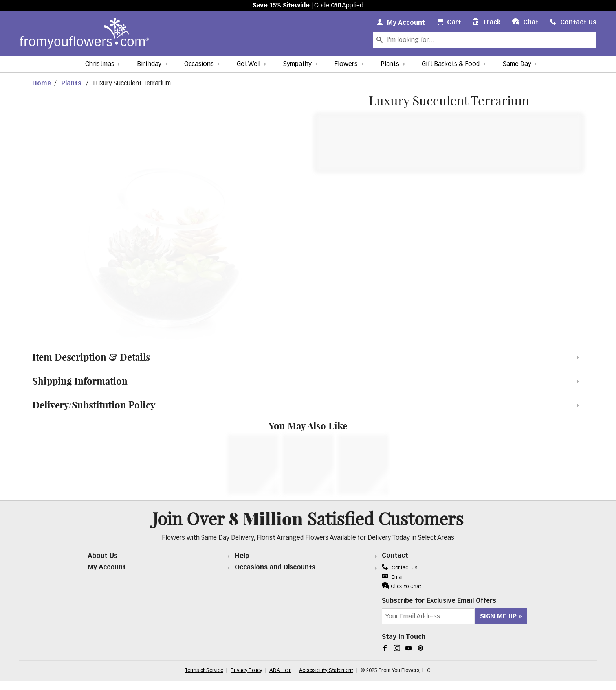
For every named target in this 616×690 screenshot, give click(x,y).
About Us (103, 556)
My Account (107, 568)
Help (242, 556)
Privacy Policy (246, 671)
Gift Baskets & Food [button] (451, 64)
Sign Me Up (498, 617)
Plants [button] (390, 64)
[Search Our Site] (491, 40)
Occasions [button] (199, 64)
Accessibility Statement (326, 671)
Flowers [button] (346, 64)
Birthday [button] (149, 64)
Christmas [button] (100, 64)
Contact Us (400, 568)
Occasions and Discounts (275, 568)
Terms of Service (204, 671)
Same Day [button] (517, 64)
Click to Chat (401, 586)
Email (393, 577)
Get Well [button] (249, 64)
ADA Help (280, 671)
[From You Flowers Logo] (84, 33)
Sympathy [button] (297, 64)
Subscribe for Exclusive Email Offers (439, 601)
